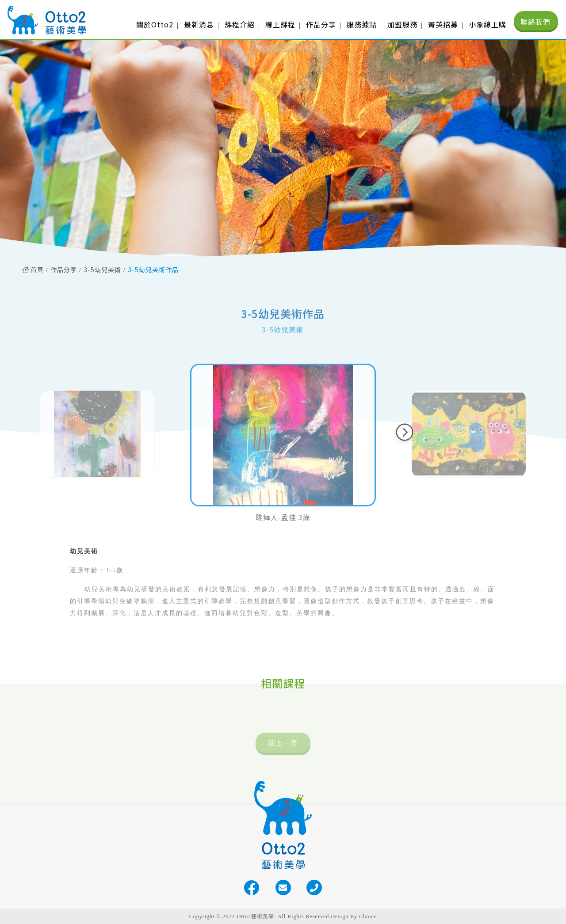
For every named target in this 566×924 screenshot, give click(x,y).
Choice (368, 916)
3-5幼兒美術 (102, 270)
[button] (405, 432)
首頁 (33, 270)
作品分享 (64, 270)
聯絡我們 (535, 22)
